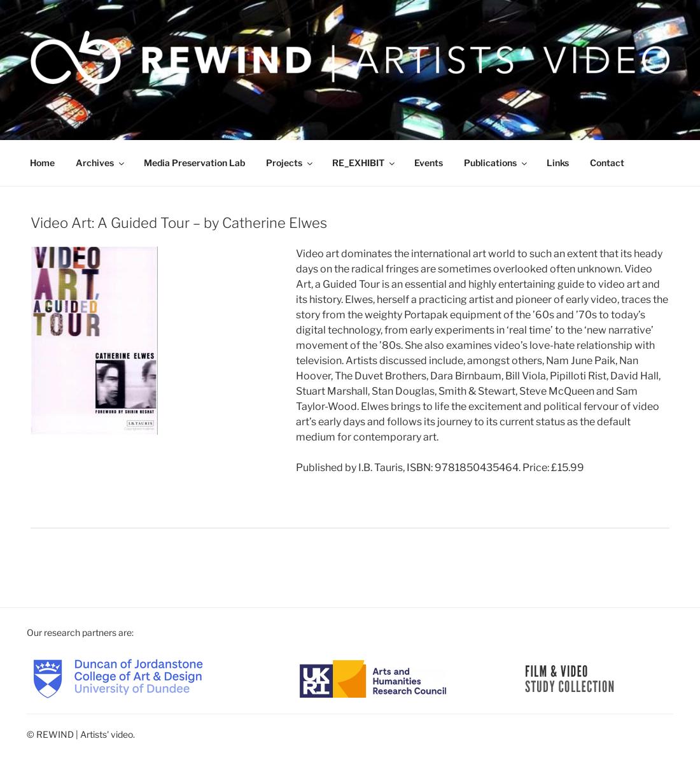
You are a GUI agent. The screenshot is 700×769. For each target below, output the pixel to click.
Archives (101, 163)
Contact (607, 163)
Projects (290, 163)
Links (558, 163)
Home (42, 163)
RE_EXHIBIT (364, 163)
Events (429, 163)
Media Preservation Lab (194, 163)
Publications (496, 163)
